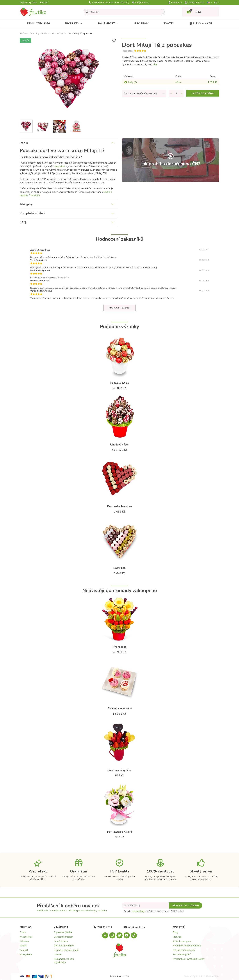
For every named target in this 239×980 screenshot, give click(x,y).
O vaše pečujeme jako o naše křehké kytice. (154, 911)
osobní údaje (139, 911)
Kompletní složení (32, 213)
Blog (175, 932)
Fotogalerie (26, 954)
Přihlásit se (175, 3)
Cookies (58, 954)
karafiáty (35, 195)
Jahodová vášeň (120, 445)
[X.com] (120, 935)
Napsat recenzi (120, 308)
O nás (23, 932)
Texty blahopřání (182, 954)
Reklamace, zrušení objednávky (64, 961)
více (155, 64)
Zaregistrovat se (195, 3)
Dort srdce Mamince (120, 506)
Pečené (46, 34)
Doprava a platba (28, 3)
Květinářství (26, 937)
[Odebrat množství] (171, 93)
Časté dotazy (61, 941)
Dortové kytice (59, 34)
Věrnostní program (63, 937)
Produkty (74, 24)
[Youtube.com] (127, 935)
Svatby (169, 24)
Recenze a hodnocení (184, 950)
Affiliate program (182, 941)
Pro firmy (142, 24)
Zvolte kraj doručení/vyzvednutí (140, 93)
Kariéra (23, 946)
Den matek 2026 (38, 24)
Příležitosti (109, 24)
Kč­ (216, 3)
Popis (24, 143)
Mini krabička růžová (120, 832)
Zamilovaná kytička (120, 770)
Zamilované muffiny (120, 709)
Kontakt (44, 3)
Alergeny (26, 204)
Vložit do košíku (203, 93)
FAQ (23, 222)
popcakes (60, 166)
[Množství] (176, 93)
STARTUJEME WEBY (208, 976)
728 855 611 (109, 3)
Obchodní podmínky (64, 946)
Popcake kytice (120, 383)
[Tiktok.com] (134, 935)
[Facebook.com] (105, 935)
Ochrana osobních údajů (66, 950)
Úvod (24, 34)
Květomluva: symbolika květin (189, 959)
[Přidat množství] (182, 93)
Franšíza (177, 937)
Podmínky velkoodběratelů (187, 946)
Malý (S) (132, 82)
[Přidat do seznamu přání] (114, 41)
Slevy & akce (200, 24)
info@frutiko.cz (141, 3)
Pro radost (120, 647)
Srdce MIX (120, 568)
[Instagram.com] (112, 935)
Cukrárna (24, 941)
